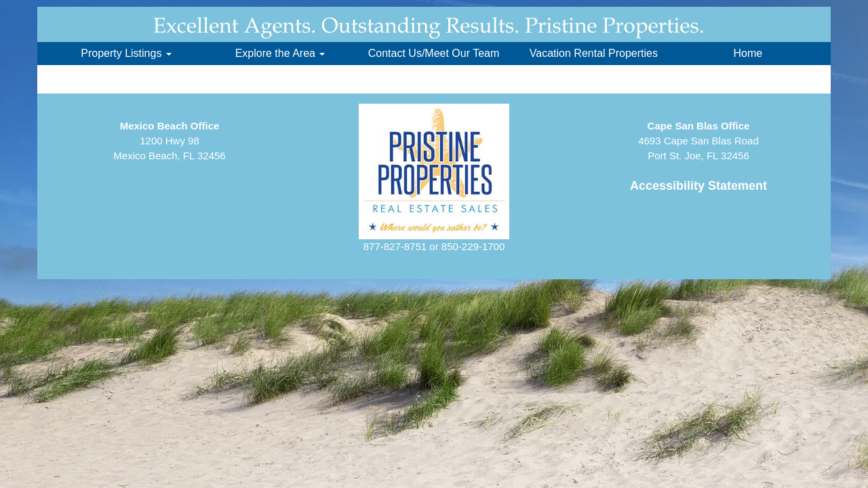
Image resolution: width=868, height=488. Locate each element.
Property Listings (126, 53)
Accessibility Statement (698, 186)
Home (748, 53)
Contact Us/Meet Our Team (434, 53)
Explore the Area (280, 53)
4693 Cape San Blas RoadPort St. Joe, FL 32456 (698, 141)
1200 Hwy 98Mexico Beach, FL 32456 (169, 141)
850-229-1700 (473, 246)
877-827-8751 (395, 246)
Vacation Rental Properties (594, 53)
